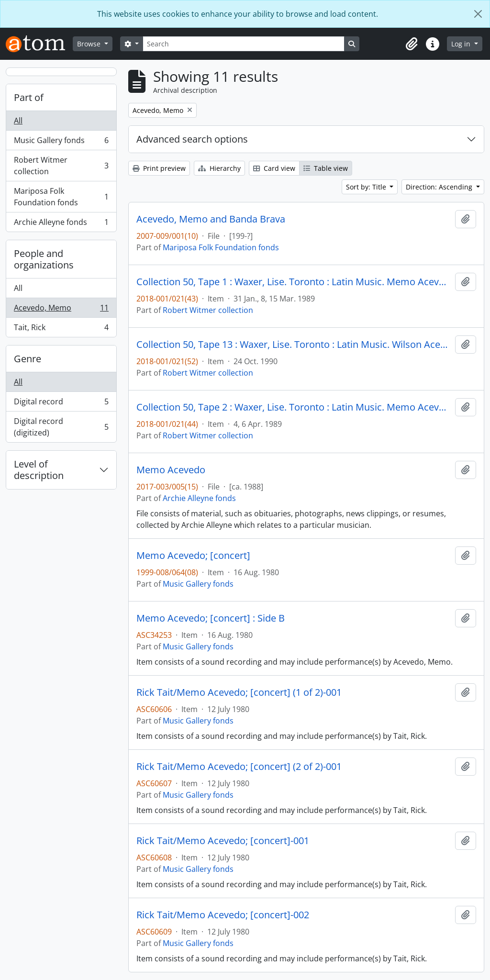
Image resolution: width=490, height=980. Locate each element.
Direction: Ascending (440, 187)
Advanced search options (192, 139)
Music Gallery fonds (61, 142)
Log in (462, 44)
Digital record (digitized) (61, 427)
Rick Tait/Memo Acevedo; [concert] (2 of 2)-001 (239, 767)
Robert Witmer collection (61, 166)
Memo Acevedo (171, 470)
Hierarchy (219, 168)
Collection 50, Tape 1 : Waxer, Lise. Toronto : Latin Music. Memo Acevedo (294, 282)
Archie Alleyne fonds (61, 224)
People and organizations (44, 259)
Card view (274, 168)
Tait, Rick (61, 329)
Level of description (39, 470)
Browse (90, 44)
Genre (28, 359)
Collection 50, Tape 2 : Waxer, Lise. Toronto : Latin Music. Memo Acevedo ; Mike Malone (294, 407)
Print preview (159, 168)
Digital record (61, 404)
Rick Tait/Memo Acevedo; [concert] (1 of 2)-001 (239, 692)
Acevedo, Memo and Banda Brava (211, 219)
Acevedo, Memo (61, 310)
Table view (326, 168)
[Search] (244, 44)
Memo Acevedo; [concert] (193, 556)
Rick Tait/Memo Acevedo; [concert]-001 (223, 841)
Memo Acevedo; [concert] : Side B (211, 618)
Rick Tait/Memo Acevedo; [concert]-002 (223, 915)
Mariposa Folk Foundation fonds (61, 197)
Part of (29, 97)
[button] (412, 44)
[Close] (478, 14)
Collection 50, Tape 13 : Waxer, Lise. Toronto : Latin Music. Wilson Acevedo (294, 345)
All (18, 121)
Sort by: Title (367, 187)
